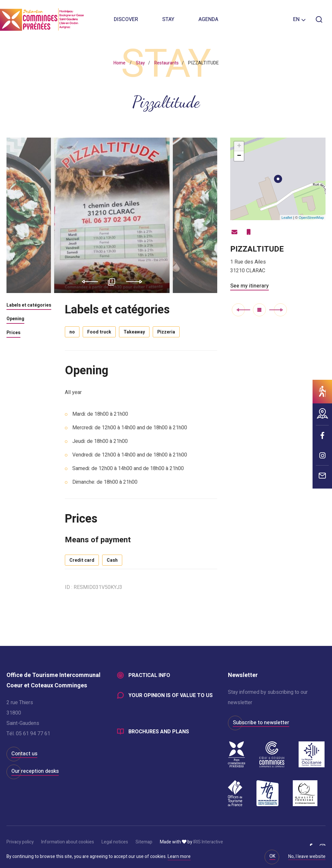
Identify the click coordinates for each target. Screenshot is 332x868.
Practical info (149, 675)
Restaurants (166, 63)
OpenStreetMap (311, 218)
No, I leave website (307, 857)
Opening (15, 319)
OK (272, 856)
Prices (13, 333)
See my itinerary (249, 286)
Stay (168, 19)
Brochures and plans (159, 732)
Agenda (208, 19)
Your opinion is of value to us (171, 695)
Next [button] (136, 282)
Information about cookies (68, 842)
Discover (126, 19)
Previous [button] (88, 282)
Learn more (179, 857)
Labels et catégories (29, 306)
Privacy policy (20, 842)
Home (119, 63)
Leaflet (287, 218)
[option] (112, 215)
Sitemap (144, 842)
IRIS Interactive (208, 842)
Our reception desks (35, 771)
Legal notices (115, 842)
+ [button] (239, 146)
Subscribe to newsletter (261, 723)
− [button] (239, 156)
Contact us (24, 754)
